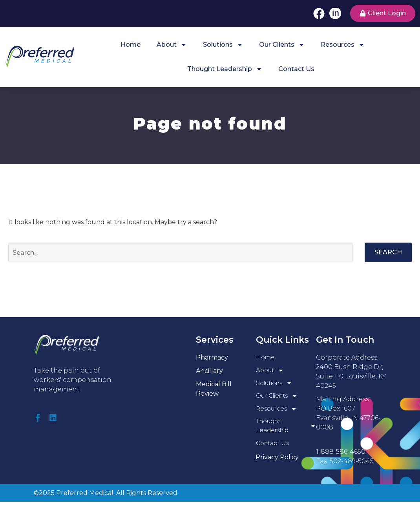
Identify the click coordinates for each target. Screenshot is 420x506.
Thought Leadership (225, 69)
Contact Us (296, 69)
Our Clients (282, 45)
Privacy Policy (277, 461)
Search (388, 252)
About (172, 45)
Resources (343, 45)
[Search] (181, 252)
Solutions (223, 45)
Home (131, 45)
